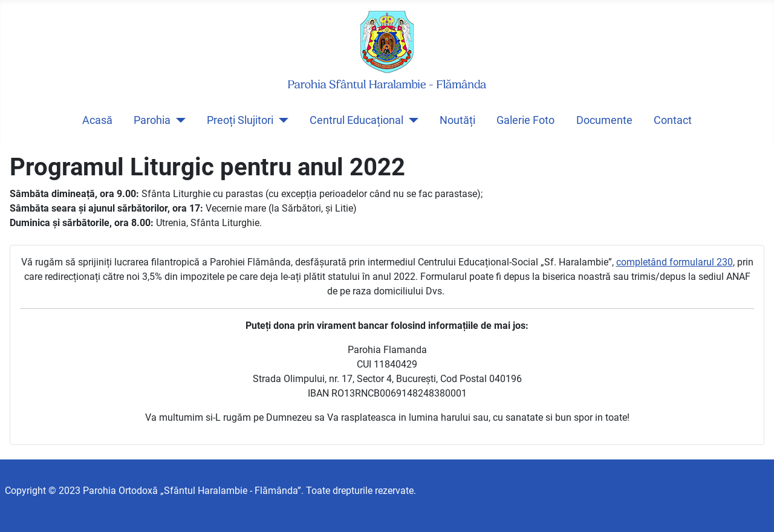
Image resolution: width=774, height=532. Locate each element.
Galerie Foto (525, 120)
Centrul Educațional (356, 120)
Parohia (152, 120)
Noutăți (457, 120)
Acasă (97, 120)
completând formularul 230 (675, 262)
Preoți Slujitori (240, 120)
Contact (673, 120)
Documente (604, 120)
